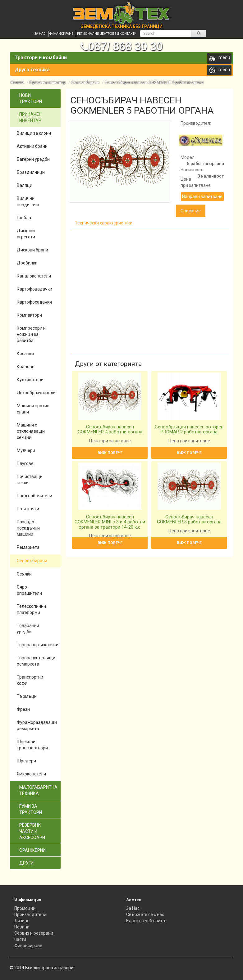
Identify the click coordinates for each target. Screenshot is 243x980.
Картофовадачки (34, 289)
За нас (40, 34)
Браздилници (31, 172)
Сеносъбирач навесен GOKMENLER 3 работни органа (189, 519)
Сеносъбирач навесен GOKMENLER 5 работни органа (154, 83)
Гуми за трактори (31, 809)
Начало (17, 83)
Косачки (25, 354)
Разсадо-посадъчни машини (28, 528)
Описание (191, 211)
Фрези (23, 709)
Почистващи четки (30, 480)
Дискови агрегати (26, 234)
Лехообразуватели (36, 393)
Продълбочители (34, 496)
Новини (22, 927)
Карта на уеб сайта (146, 921)
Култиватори (30, 380)
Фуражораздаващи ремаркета (37, 725)
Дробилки (27, 263)
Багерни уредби (33, 159)
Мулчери (26, 450)
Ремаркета (28, 547)
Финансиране (61, 34)
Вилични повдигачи (28, 201)
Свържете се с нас (145, 915)
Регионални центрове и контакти (107, 34)
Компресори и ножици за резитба (31, 334)
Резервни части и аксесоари (32, 831)
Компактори (29, 315)
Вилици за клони (34, 133)
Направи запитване (202, 196)
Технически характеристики (104, 223)
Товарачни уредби (28, 629)
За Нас (133, 908)
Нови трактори (31, 98)
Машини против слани (33, 409)
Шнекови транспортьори (32, 745)
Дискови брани (32, 250)
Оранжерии (32, 850)
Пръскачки (28, 509)
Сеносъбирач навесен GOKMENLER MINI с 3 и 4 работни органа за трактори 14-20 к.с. (110, 522)
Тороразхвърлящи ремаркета (36, 661)
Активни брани (32, 146)
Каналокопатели (34, 276)
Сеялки (24, 574)
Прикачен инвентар (48, 83)
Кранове (26, 367)
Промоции (25, 908)
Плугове (25, 463)
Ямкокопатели (31, 774)
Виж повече (110, 453)
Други (26, 863)
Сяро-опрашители (29, 590)
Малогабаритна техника (38, 790)
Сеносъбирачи (85, 83)
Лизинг (22, 921)
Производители (30, 915)
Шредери (26, 761)
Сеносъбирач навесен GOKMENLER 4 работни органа (110, 429)
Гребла (24, 218)
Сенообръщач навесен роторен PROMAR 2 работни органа (189, 429)
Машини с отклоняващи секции (31, 431)
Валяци (25, 185)
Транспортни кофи (30, 680)
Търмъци (27, 696)
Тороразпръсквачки (38, 645)
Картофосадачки (34, 302)
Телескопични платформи (31, 609)
